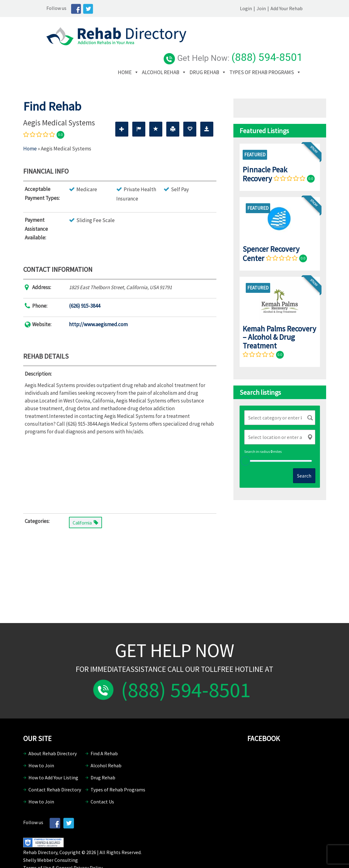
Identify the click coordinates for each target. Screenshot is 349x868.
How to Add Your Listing (53, 759)
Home (157, 44)
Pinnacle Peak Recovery (265, 155)
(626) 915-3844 (85, 287)
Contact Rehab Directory (55, 771)
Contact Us (102, 783)
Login (269, 8)
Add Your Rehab (310, 8)
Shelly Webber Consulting (51, 841)
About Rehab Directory (53, 735)
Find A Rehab (104, 735)
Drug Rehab (236, 44)
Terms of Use (37, 849)
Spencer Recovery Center (271, 235)
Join (285, 8)
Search (304, 457)
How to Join (41, 747)
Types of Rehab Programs (182, 53)
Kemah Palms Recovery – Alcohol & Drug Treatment (279, 318)
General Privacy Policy (79, 849)
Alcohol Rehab (193, 44)
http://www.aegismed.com (98, 305)
